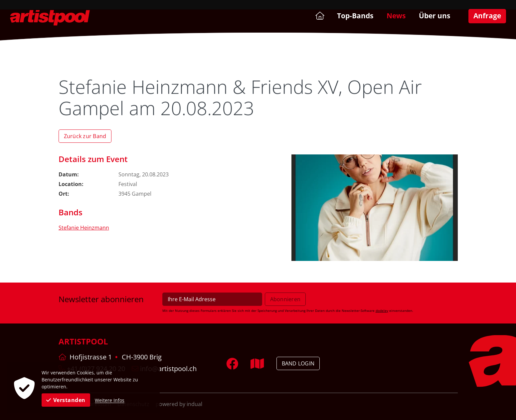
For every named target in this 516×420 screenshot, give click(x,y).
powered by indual (179, 404)
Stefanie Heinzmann (84, 228)
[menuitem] (319, 15)
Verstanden (66, 400)
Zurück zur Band (85, 136)
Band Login (298, 363)
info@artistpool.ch (164, 369)
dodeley (382, 311)
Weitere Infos (110, 400)
